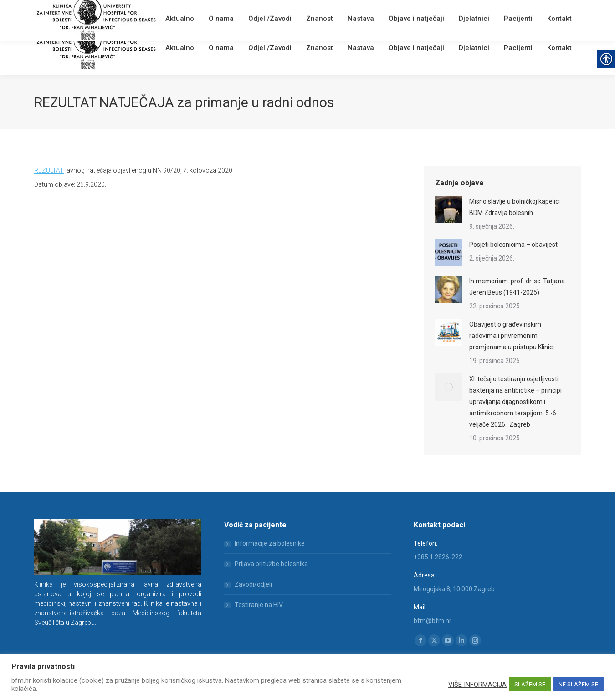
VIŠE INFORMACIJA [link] (477, 685)
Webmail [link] (189, 11)
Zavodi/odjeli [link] (253, 584)
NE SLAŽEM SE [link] (578, 684)
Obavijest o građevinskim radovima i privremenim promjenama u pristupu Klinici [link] (512, 336)
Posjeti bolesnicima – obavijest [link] (513, 245)
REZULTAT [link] (49, 170)
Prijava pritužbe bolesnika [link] (271, 564)
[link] (169, 11)
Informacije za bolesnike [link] (270, 543)
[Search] (526, 10)
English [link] (214, 11)
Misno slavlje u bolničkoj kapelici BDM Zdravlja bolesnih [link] (515, 207)
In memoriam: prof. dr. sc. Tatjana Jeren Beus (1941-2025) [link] (517, 287)
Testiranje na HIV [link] (259, 605)
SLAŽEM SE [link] (530, 684)
